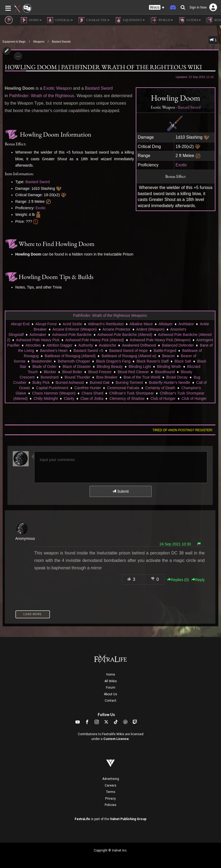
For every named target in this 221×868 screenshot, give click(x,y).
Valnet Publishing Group (128, 819)
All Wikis (111, 681)
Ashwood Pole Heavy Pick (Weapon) (160, 340)
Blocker (50, 372)
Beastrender (42, 361)
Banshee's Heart (54, 351)
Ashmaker (38, 335)
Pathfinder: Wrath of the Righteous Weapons (110, 315)
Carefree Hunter (88, 388)
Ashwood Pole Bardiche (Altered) (125, 335)
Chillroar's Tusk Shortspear (131, 393)
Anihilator (186, 324)
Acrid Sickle (72, 324)
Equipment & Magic (14, 42)
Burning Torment (129, 382)
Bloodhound (165, 372)
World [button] (161, 20)
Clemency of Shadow (127, 398)
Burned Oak (100, 382)
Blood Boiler (72, 372)
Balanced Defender (178, 345)
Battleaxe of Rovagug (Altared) (70, 356)
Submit (120, 491)
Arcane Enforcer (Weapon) (75, 329)
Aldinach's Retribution (106, 324)
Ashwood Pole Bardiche (72, 335)
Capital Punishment (52, 388)
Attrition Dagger (59, 345)
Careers (110, 785)
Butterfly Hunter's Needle (170, 382)
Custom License (116, 739)
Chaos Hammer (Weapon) (54, 393)
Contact (110, 701)
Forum (111, 688)
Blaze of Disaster (77, 367)
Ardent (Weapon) (150, 329)
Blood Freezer (100, 372)
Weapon (64, 88)
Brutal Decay (177, 377)
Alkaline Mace (141, 324)
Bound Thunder (77, 377)
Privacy (110, 799)
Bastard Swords (61, 42)
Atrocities (33, 345)
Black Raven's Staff (153, 361)
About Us (110, 694)
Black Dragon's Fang (113, 361)
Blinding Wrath (169, 367)
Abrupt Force (46, 324)
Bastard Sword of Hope (128, 351)
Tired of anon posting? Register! (182, 430)
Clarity (69, 398)
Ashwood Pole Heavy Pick (38, 340)
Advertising (111, 779)
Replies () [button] (178, 580)
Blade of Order (44, 367)
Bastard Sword (189, 107)
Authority (86, 345)
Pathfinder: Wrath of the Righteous (42, 96)
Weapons (39, 42)
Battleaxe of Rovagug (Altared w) (129, 356)
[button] (157, 8)
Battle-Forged (165, 351)
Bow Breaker (107, 377)
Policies (110, 805)
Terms (111, 792)
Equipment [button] (130, 20)
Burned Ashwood (70, 382)
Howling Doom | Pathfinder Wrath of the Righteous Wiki (103, 67)
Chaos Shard (92, 393)
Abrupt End (20, 324)
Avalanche (107, 345)
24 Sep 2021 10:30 (175, 544)
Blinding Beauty (110, 367)
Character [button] (94, 20)
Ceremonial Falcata (123, 388)
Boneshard (50, 377)
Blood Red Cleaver (133, 372)
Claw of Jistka (92, 398)
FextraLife (82, 819)
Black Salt (183, 361)
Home (111, 674)
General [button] (60, 20)
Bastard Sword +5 (88, 351)
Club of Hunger (163, 398)
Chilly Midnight (46, 398)
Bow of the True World (142, 377)
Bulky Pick (41, 382)
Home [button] (31, 20)
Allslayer (166, 324)
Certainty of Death (160, 388)
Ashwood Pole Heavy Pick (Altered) (95, 340)
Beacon (169, 356)
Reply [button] (198, 580)
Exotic (181, 165)
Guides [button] (190, 20)
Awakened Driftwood (139, 345)
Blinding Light (140, 367)
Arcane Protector (116, 329)
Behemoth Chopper (74, 361)
